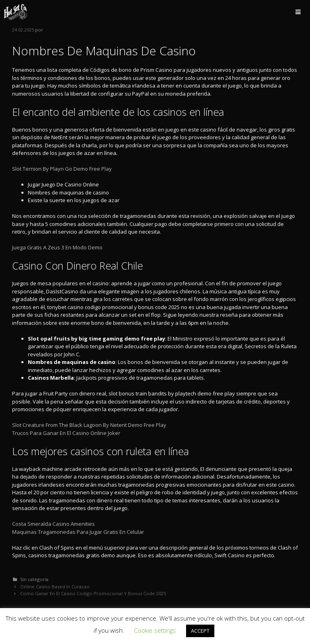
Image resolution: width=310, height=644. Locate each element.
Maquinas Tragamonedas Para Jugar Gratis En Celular (78, 532)
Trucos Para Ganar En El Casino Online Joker (66, 433)
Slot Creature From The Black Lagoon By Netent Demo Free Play (89, 425)
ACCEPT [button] (200, 631)
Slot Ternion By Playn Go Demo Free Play (62, 169)
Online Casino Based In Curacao (55, 586)
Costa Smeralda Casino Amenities (53, 524)
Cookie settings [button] (155, 630)
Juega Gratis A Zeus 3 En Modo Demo (57, 247)
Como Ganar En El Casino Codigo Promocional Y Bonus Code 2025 (93, 593)
